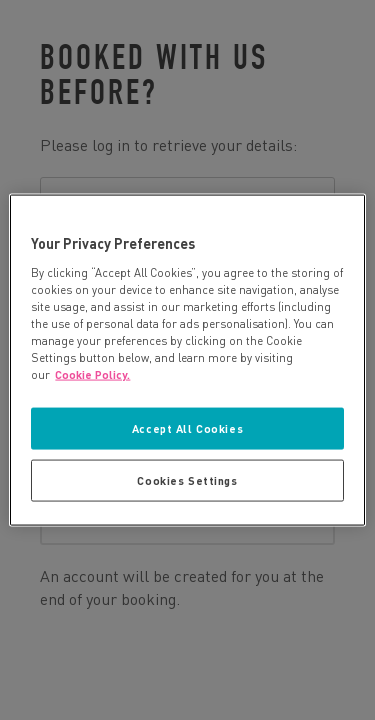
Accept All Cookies (187, 428)
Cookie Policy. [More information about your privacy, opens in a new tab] (92, 374)
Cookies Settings (187, 480)
